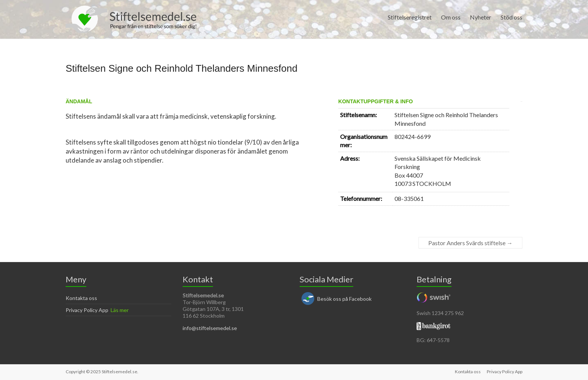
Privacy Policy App (87, 310)
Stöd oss (511, 17)
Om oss (451, 17)
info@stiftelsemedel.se (210, 328)
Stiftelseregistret (410, 17)
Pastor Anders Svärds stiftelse (470, 243)
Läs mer (120, 310)
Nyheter (481, 17)
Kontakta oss (81, 298)
